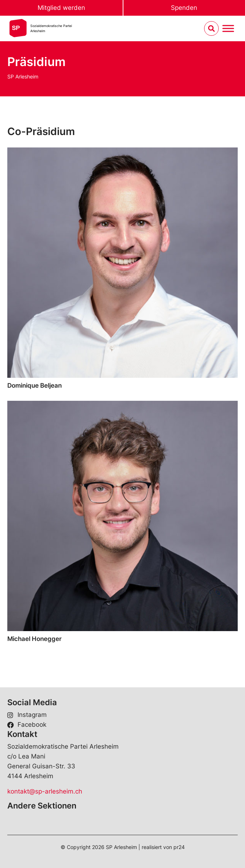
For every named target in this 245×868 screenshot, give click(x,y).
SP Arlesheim (23, 76)
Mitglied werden (61, 8)
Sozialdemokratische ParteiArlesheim (51, 28)
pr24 (179, 847)
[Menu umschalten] (228, 29)
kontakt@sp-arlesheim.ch (45, 791)
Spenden (184, 8)
